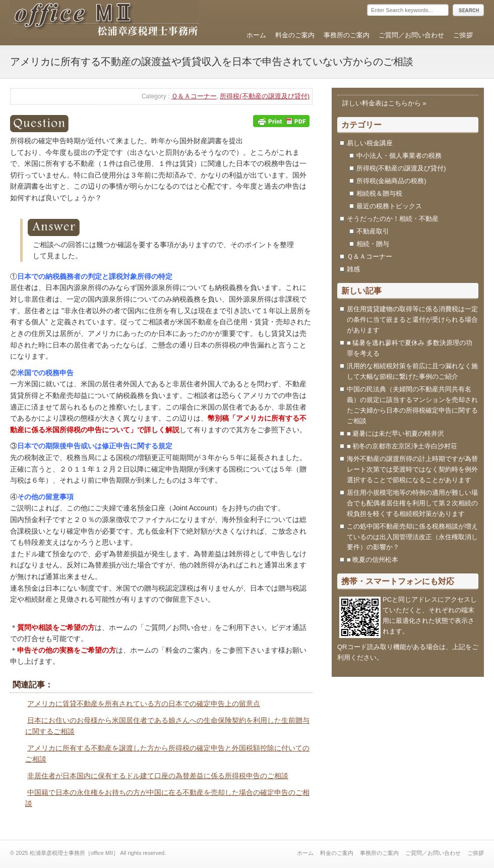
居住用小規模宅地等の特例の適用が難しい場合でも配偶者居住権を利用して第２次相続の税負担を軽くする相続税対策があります (412, 503)
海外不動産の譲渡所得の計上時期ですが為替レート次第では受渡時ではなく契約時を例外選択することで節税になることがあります (412, 469)
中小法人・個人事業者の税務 (399, 156)
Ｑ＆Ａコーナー (194, 96)
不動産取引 (373, 231)
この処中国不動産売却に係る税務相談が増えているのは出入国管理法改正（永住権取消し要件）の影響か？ (412, 537)
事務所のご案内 (347, 35)
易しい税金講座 (370, 143)
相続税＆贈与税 (379, 193)
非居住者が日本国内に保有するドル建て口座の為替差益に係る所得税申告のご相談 (158, 776)
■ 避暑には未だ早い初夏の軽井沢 (395, 433)
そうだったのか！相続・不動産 (393, 219)
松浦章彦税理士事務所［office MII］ (104, 20)
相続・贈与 (373, 244)
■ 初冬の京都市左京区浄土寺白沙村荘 (405, 446)
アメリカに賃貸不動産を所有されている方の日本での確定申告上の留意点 (144, 704)
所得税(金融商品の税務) (391, 181)
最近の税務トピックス (389, 206)
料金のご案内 (295, 35)
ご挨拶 (463, 35)
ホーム (256, 35)
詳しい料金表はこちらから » (384, 103)
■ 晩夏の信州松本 (373, 560)
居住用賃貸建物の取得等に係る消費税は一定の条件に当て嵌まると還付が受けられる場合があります (412, 320)
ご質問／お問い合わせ (411, 35)
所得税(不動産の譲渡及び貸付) (265, 96)
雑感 (353, 269)
